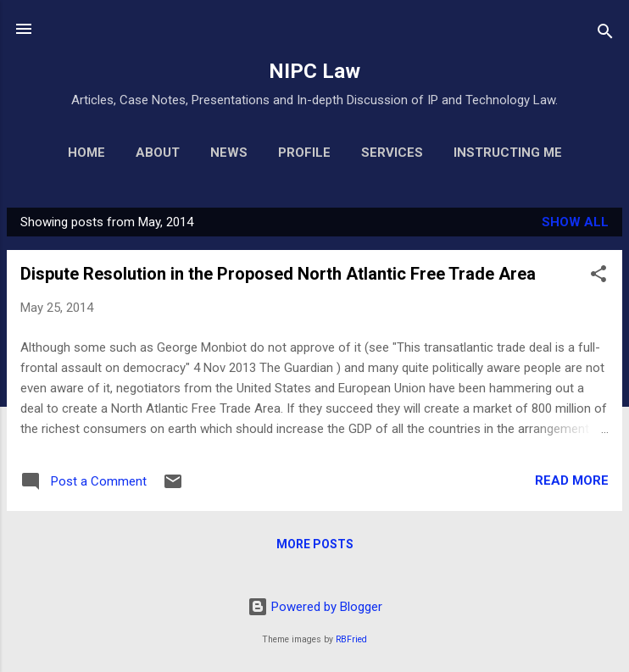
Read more (572, 480)
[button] (598, 277)
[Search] (605, 34)
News (229, 153)
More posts (315, 544)
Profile (304, 153)
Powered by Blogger (315, 607)
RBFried (351, 639)
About (158, 153)
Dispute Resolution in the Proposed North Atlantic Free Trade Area (278, 274)
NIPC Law (314, 71)
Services (392, 153)
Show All (575, 222)
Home (86, 153)
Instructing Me (508, 153)
